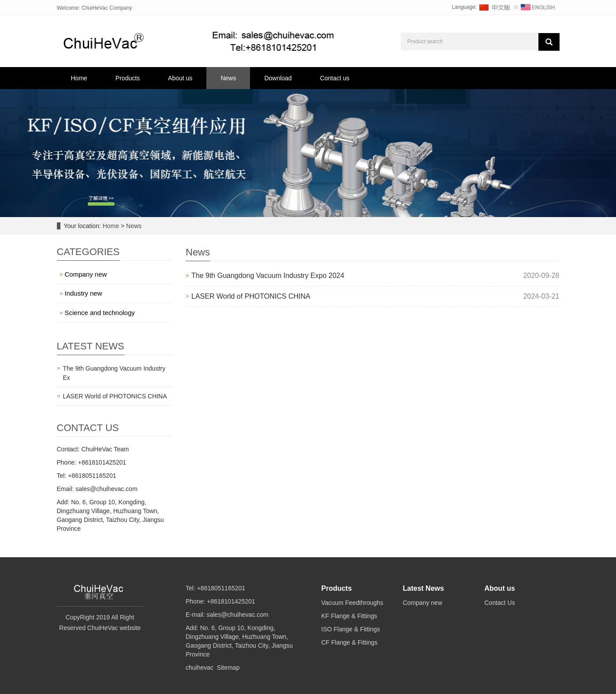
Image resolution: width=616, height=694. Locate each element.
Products (128, 78)
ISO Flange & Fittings (351, 629)
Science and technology (100, 313)
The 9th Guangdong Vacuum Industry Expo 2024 (268, 276)
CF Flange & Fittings (350, 642)
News (228, 78)
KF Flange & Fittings (349, 616)
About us (180, 78)
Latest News (424, 588)
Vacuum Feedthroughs (353, 603)
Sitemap (228, 668)
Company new (86, 274)
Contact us (335, 78)
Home (79, 78)
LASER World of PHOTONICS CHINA (251, 296)
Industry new (84, 293)
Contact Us (500, 603)
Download (278, 78)
